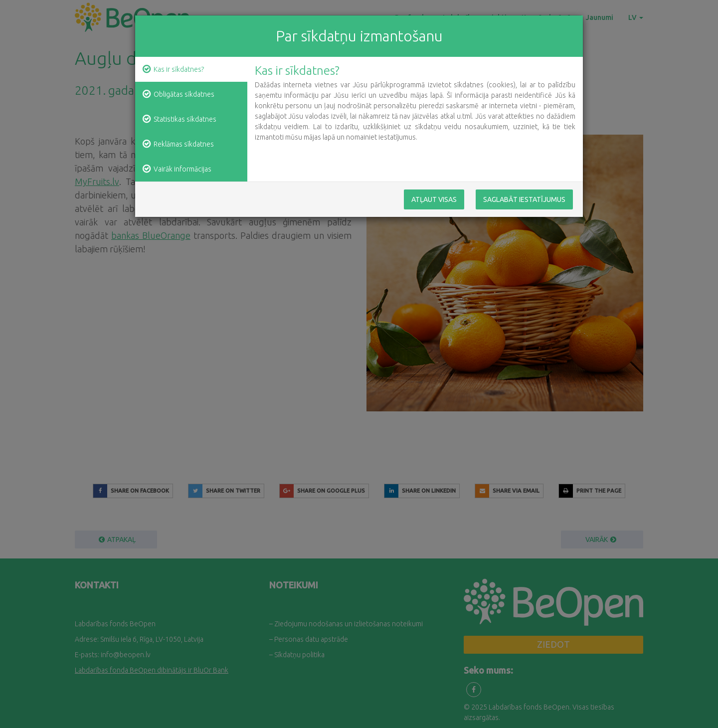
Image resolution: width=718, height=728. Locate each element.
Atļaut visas (434, 199)
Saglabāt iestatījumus (524, 199)
